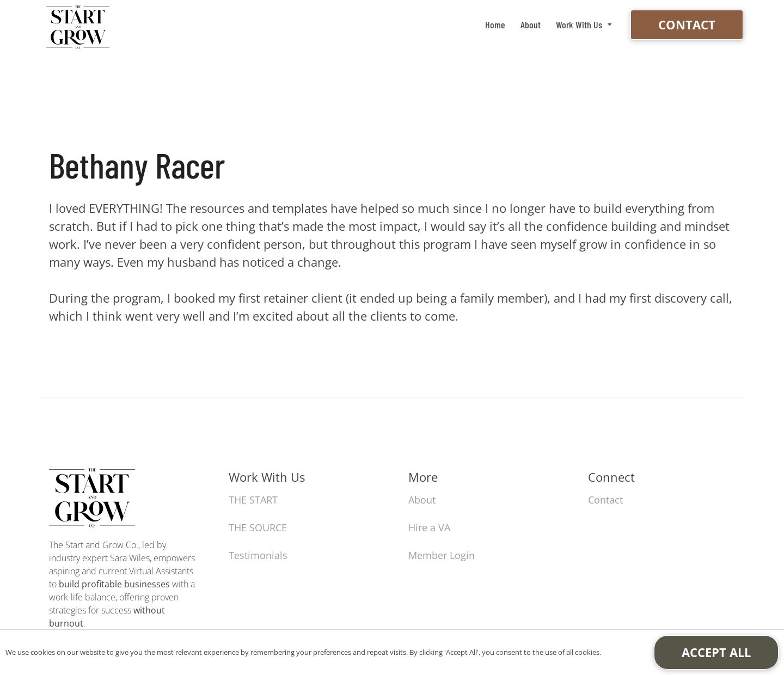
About (531, 24)
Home (495, 24)
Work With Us (579, 24)
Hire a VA (429, 527)
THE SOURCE (258, 527)
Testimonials (258, 555)
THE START (253, 500)
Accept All (716, 652)
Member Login (442, 555)
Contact (687, 24)
